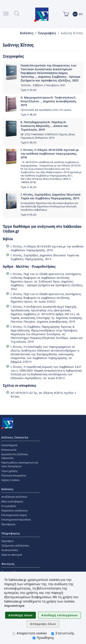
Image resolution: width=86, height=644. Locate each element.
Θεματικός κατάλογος (15, 510)
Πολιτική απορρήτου (14, 475)
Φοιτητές (8, 564)
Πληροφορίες (11, 533)
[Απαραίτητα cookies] (14, 634)
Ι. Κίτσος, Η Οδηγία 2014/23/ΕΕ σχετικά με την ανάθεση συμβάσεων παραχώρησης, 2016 (50, 154)
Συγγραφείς (47, 33)
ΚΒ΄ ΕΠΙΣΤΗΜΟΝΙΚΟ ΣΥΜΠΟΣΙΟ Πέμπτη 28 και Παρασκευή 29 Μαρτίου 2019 (48, 136)
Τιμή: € (29, 90)
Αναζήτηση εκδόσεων (14, 497)
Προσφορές (9, 524)
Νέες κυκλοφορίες (12, 501)
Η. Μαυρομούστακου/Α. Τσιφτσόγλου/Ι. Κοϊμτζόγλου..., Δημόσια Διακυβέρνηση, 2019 (49, 101)
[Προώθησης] (34, 638)
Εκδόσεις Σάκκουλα (15, 437)
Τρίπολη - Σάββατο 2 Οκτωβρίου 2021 (43, 85)
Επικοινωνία (9, 450)
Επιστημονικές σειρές (14, 515)
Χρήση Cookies (10, 480)
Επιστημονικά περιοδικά (16, 519)
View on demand (12, 555)
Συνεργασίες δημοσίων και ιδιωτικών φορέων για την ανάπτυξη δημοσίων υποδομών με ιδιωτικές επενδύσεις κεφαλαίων (49, 206)
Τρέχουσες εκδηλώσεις (15, 545)
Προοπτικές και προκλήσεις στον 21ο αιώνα (46, 110)
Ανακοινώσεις (10, 550)
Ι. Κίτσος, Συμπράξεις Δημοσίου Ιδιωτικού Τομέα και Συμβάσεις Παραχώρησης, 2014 (51, 196)
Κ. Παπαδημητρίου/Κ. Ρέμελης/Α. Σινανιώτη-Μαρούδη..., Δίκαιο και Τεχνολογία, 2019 (44, 126)
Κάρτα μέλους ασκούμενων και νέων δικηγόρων (20, 464)
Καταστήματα (9, 445)
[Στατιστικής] (53, 634)
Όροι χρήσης (10, 471)
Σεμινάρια (7, 541)
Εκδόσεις (27, 33)
